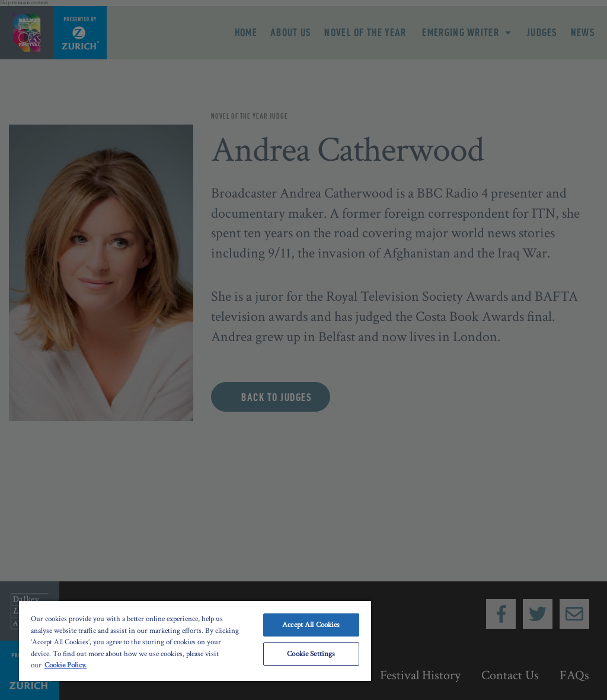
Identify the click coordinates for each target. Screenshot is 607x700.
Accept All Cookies (311, 625)
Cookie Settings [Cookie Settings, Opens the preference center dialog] (311, 654)
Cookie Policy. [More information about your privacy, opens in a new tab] (66, 665)
